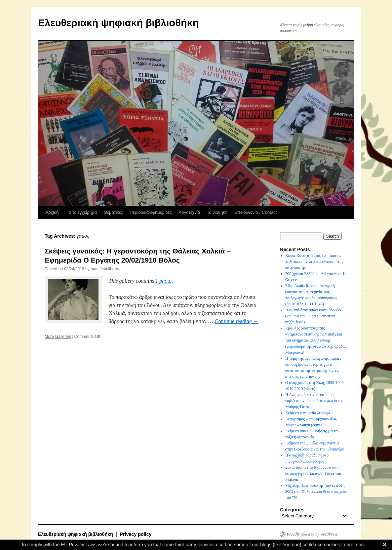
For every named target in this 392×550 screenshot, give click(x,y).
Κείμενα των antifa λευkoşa (308, 413)
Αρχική (52, 212)
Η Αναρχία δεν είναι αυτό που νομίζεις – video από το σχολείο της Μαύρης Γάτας (314, 401)
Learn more (353, 545)
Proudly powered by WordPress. (313, 534)
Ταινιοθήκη (217, 212)
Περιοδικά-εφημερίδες (151, 212)
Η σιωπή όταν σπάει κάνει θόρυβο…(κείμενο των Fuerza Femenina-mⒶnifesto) (315, 316)
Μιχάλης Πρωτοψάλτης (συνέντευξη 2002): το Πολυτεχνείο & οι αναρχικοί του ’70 (316, 492)
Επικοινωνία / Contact (256, 212)
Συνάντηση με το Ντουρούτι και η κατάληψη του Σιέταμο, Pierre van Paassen (313, 473)
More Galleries (58, 337)
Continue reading (237, 321)
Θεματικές (113, 212)
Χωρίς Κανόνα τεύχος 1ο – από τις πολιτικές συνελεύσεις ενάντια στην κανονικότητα (315, 262)
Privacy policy (135, 534)
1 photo (163, 281)
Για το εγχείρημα (81, 212)
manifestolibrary (105, 269)
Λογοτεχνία (189, 212)
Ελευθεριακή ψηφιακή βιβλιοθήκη (118, 23)
